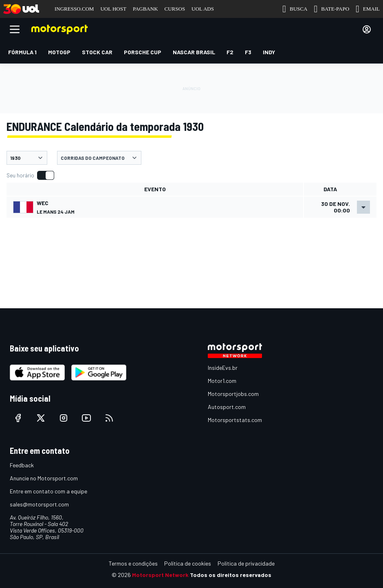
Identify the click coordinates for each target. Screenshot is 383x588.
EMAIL (368, 9)
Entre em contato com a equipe (48, 491)
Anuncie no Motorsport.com (44, 478)
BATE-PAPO (331, 9)
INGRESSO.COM (74, 9)
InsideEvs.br (223, 368)
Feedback (22, 465)
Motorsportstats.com (235, 420)
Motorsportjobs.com (233, 394)
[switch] (30, 175)
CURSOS (175, 9)
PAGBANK (145, 9)
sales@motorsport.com (39, 504)
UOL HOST (113, 9)
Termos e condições (133, 563)
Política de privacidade (246, 563)
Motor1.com (222, 381)
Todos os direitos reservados (231, 575)
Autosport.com (227, 407)
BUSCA (295, 9)
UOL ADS (203, 9)
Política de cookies (188, 563)
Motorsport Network (160, 575)
